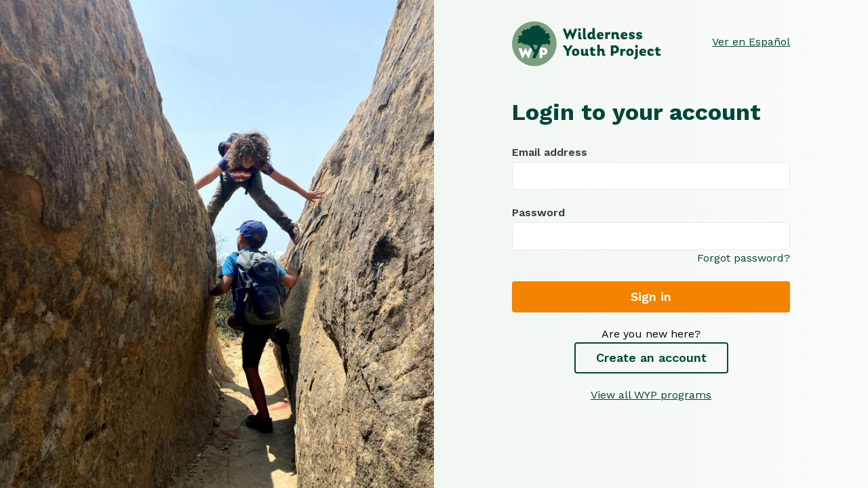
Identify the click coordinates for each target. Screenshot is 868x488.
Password (651, 228)
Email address (651, 168)
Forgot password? (744, 258)
